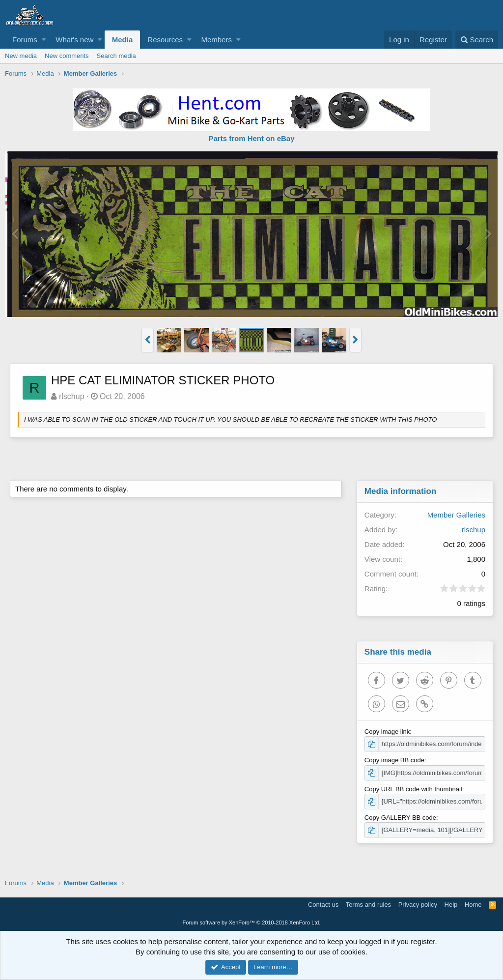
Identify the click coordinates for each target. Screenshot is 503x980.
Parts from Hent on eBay (251, 138)
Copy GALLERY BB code (400, 818)
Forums (25, 40)
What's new (74, 40)
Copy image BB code (394, 760)
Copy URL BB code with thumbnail (413, 789)
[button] (44, 40)
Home (473, 905)
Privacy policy (418, 905)
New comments (67, 56)
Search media (116, 56)
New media (21, 56)
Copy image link (387, 732)
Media (123, 40)
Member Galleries (456, 515)
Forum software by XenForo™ (252, 922)
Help (451, 905)
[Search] (477, 40)
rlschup (72, 396)
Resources (165, 40)
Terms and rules (368, 905)
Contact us (323, 905)
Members (216, 40)
